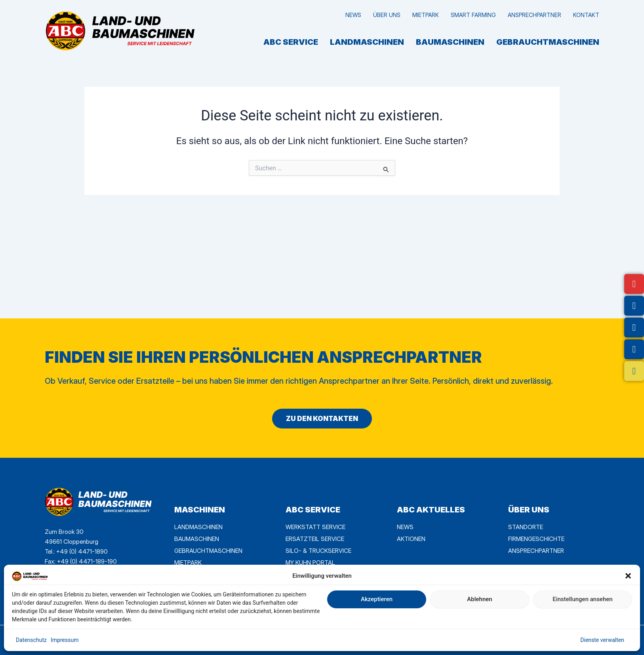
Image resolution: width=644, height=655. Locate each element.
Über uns (387, 15)
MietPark (426, 15)
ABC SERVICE (291, 42)
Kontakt (586, 15)
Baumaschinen (450, 42)
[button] (628, 576)
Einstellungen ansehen (582, 599)
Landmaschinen (367, 42)
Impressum (65, 640)
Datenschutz (31, 640)
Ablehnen (479, 599)
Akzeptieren (377, 599)
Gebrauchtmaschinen (548, 42)
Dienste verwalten (602, 640)
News (353, 15)
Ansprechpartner (534, 15)
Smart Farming (473, 15)
